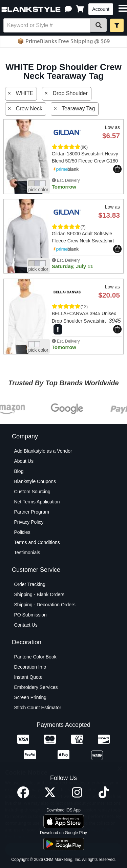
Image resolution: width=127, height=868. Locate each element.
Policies (22, 532)
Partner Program (31, 512)
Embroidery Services (36, 687)
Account (101, 9)
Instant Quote (28, 677)
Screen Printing (30, 697)
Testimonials (27, 552)
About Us (24, 461)
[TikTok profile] (104, 796)
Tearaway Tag (78, 108)
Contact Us (26, 625)
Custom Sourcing (32, 492)
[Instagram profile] (77, 796)
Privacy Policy (29, 522)
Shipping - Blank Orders (39, 594)
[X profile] (50, 796)
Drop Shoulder (70, 93)
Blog (19, 471)
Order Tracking (30, 584)
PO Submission (30, 615)
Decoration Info (30, 667)
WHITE (25, 93)
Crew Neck (29, 108)
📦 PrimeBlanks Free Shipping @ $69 (63, 41)
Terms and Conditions (37, 542)
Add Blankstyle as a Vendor (43, 451)
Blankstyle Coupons (35, 481)
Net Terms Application (37, 502)
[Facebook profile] (23, 796)
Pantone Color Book (35, 657)
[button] (68, 9)
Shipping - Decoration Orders (45, 605)
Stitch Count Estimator (37, 708)
